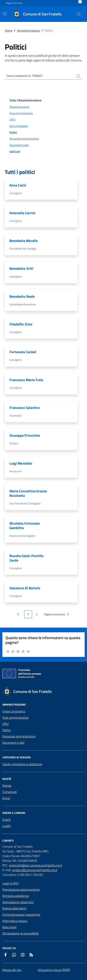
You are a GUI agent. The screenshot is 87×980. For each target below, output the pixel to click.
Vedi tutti (15, 151)
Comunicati (10, 792)
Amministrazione (28, 30)
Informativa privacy (15, 921)
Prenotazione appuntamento (21, 890)
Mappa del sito (12, 970)
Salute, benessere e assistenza (22, 764)
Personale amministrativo (19, 736)
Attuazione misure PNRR (54, 970)
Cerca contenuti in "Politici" (25, 76)
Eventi (7, 820)
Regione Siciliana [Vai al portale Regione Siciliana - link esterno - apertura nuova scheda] (14, 3)
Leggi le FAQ (10, 883)
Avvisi (6, 798)
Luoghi (7, 826)
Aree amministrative (16, 718)
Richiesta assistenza (16, 896)
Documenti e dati (13, 743)
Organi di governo (14, 711)
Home (9, 30)
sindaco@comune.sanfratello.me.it (35, 870)
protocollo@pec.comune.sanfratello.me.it (36, 865)
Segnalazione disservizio (18, 902)
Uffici (6, 724)
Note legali (9, 927)
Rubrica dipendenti (14, 908)
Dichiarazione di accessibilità (21, 933)
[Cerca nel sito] (79, 14)
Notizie (7, 786)
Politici (7, 730)
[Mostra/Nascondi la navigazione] (5, 14)
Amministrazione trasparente (21, 915)
